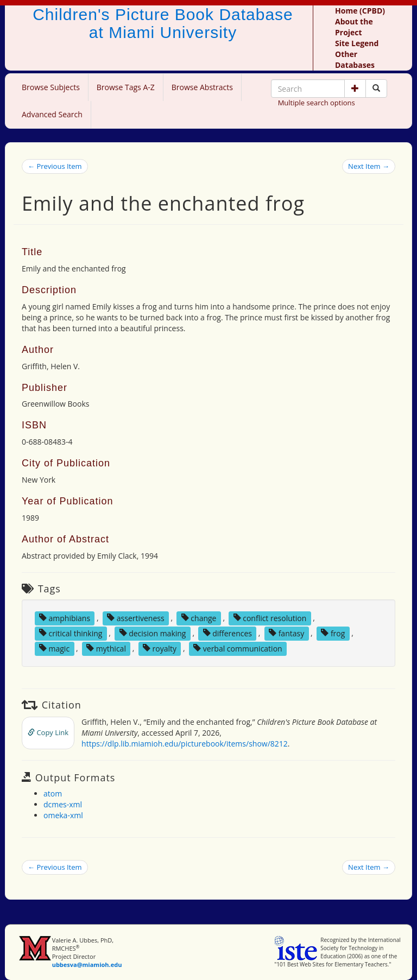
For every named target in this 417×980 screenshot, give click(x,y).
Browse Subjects (51, 87)
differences (228, 633)
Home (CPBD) (360, 11)
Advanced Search (52, 114)
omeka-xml (63, 815)
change (199, 618)
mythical (106, 648)
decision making (153, 633)
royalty (160, 648)
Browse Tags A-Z (126, 87)
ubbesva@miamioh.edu (87, 965)
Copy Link (48, 732)
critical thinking (71, 633)
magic (54, 648)
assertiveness (136, 618)
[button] (355, 88)
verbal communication (238, 648)
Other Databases (355, 59)
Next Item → (369, 166)
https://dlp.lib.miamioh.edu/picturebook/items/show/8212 (185, 744)
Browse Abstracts (202, 87)
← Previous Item (55, 166)
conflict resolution (270, 618)
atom (53, 794)
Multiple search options (317, 103)
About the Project (354, 27)
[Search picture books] (376, 88)
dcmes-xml (63, 804)
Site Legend (357, 43)
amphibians (65, 618)
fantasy (286, 633)
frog (333, 633)
